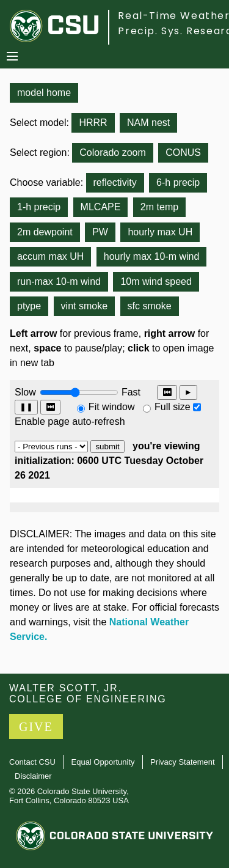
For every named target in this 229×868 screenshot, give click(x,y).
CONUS (183, 153)
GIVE (36, 727)
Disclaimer (33, 776)
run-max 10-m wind (59, 281)
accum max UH (50, 256)
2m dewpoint (45, 232)
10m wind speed (156, 281)
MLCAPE (101, 207)
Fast (130, 392)
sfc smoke (150, 306)
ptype (29, 306)
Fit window (112, 407)
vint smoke (84, 306)
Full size (173, 407)
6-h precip (178, 182)
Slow (25, 392)
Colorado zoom (113, 153)
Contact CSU (32, 762)
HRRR (93, 123)
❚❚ (26, 407)
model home (44, 93)
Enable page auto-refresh (70, 421)
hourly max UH (160, 232)
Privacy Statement (183, 762)
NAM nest (148, 123)
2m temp (159, 207)
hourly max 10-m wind (152, 256)
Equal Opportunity (103, 762)
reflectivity (115, 182)
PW (100, 232)
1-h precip (39, 207)
